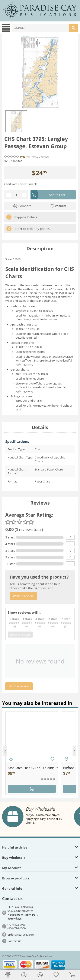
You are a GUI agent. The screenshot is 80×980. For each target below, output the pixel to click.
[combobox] (45, 28)
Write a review (40, 157)
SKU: (7, 161)
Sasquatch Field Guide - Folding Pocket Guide (33, 768)
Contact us (14, 941)
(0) (28, 157)
